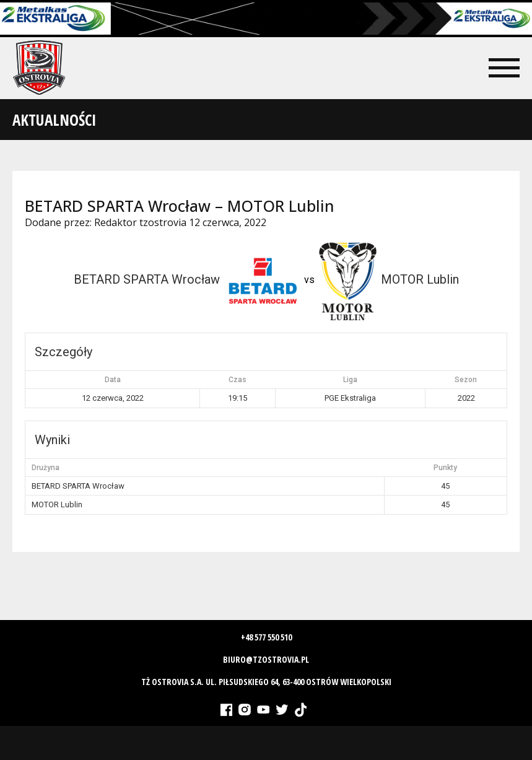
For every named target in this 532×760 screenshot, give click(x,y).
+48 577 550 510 (266, 637)
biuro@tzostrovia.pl (266, 659)
